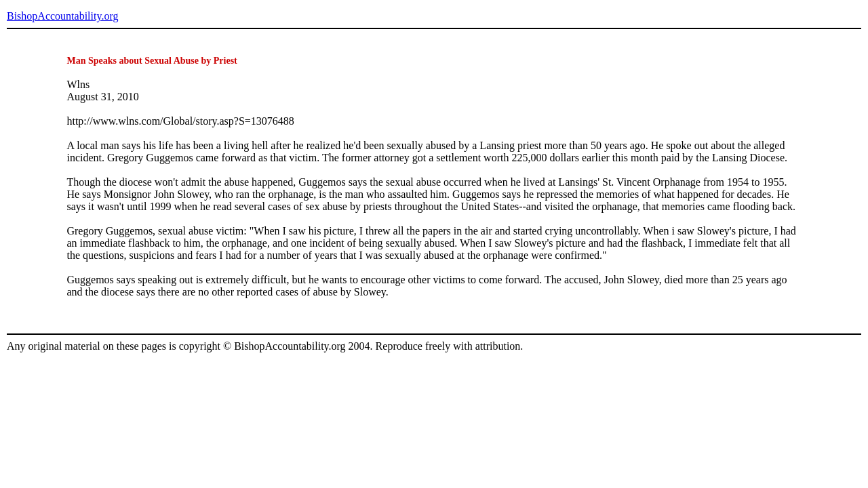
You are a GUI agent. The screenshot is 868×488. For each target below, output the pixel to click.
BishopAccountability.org (62, 16)
